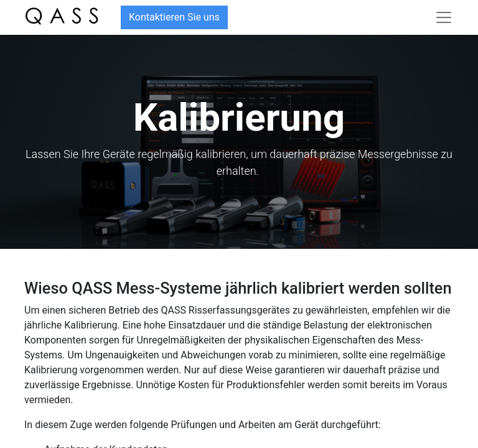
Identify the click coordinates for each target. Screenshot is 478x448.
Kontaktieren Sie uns (174, 17)
